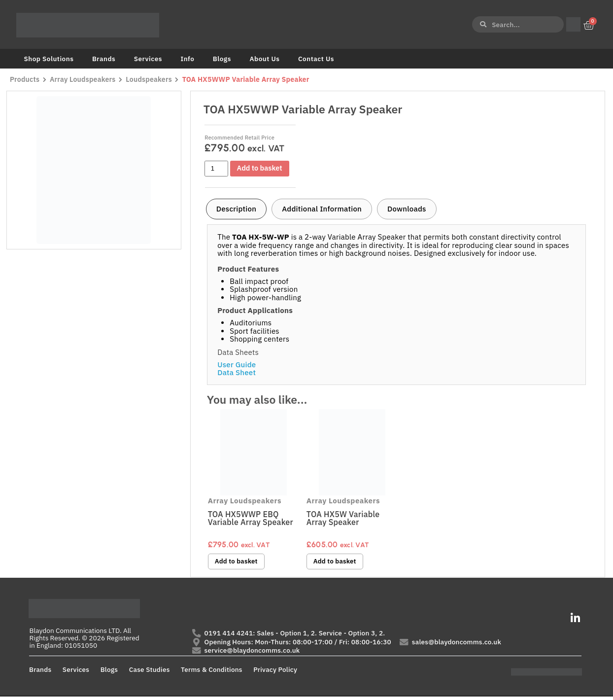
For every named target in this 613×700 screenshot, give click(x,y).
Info (187, 59)
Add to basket (262, 168)
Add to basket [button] (238, 562)
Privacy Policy (275, 672)
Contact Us (316, 59)
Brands (104, 59)
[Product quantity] (217, 169)
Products (25, 80)
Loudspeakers (151, 80)
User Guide (237, 365)
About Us (264, 59)
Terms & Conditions (212, 672)
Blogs (222, 59)
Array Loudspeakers (84, 80)
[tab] (236, 209)
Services (148, 59)
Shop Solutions (49, 59)
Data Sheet (237, 372)
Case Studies (150, 672)
